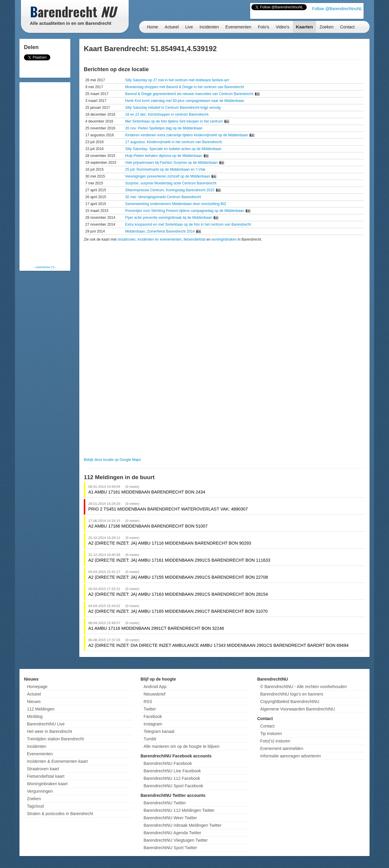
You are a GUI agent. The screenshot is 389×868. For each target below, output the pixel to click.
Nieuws (34, 702)
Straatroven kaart (43, 769)
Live (189, 27)
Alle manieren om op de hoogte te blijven (182, 746)
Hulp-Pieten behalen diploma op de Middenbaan (164, 156)
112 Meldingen (41, 709)
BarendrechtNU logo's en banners (291, 694)
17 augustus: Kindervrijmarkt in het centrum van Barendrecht (173, 142)
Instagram (153, 724)
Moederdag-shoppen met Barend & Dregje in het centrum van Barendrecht (184, 87)
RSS (148, 702)
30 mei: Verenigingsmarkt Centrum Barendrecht (163, 197)
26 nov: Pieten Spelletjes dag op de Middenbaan (164, 128)
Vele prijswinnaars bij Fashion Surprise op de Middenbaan (172, 163)
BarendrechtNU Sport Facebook (173, 786)
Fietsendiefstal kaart (46, 776)
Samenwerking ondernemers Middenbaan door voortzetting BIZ (176, 204)
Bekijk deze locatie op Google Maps (112, 460)
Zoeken (327, 27)
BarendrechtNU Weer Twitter (170, 818)
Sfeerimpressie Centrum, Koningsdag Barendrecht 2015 (170, 190)
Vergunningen (40, 791)
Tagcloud (35, 806)
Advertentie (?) (45, 267)
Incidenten (209, 27)
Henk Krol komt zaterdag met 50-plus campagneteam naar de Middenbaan (185, 101)
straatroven (127, 239)
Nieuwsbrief (155, 694)
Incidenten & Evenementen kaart (57, 761)
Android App (155, 687)
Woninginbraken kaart (47, 784)
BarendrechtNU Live (46, 724)
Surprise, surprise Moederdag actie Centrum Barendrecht (171, 183)
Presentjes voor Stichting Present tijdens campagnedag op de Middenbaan (185, 211)
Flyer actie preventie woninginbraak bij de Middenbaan (169, 218)
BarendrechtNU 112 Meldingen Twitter (179, 810)
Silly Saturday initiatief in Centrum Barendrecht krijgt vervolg (173, 108)
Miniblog (35, 716)
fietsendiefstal (195, 239)
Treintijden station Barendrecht (55, 739)
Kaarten (304, 27)
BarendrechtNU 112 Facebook (172, 778)
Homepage (37, 687)
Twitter (150, 709)
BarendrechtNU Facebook (168, 763)
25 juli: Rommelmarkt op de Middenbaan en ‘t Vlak (165, 169)
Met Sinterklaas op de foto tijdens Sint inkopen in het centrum (174, 121)
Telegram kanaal (159, 731)
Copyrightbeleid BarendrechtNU (290, 702)
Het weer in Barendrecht (50, 731)
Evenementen (238, 27)
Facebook (153, 716)
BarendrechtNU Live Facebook (172, 771)
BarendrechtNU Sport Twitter (170, 848)
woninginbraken (224, 239)
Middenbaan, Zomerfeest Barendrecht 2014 (160, 231)
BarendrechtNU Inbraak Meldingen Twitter (183, 825)
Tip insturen (271, 733)
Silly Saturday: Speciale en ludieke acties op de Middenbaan (173, 149)
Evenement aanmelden (282, 748)
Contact (347, 27)
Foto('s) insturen (275, 741)
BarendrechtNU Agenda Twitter (173, 833)
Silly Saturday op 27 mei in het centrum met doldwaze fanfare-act (177, 80)
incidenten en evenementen (159, 239)
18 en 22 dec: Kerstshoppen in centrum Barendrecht (167, 114)
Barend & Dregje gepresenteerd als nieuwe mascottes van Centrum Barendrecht (190, 94)
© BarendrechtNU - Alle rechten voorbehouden (303, 687)
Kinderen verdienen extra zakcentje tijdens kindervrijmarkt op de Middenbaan (187, 135)
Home (152, 27)
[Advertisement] (45, 173)
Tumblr (150, 739)
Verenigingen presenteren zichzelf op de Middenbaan (168, 176)
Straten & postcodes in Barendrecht (60, 814)
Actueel (172, 27)
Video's (282, 27)
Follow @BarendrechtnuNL (337, 9)
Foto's (264, 27)
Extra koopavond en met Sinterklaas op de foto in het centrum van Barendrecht (188, 224)
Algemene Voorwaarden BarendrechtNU (297, 709)
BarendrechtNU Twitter (165, 803)
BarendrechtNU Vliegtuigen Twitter (176, 840)
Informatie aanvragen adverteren (290, 756)
